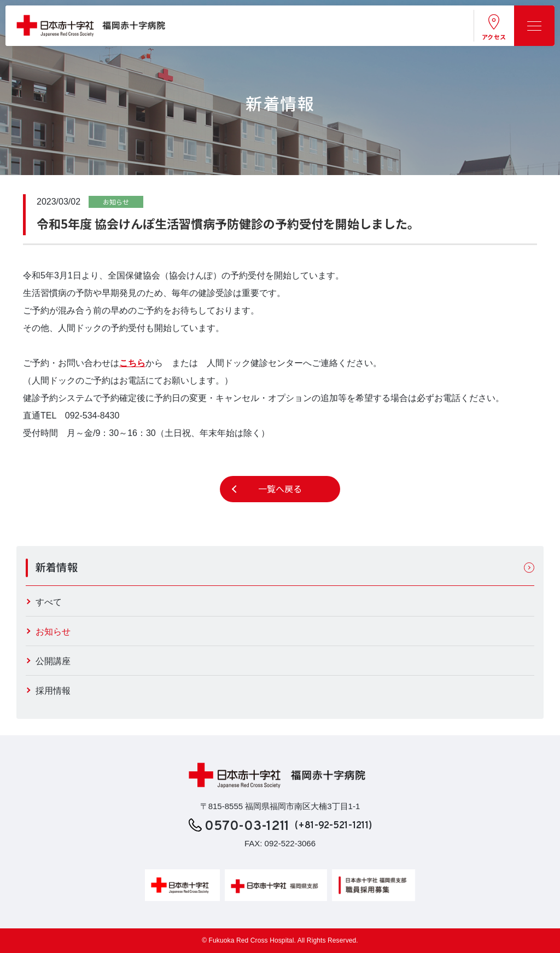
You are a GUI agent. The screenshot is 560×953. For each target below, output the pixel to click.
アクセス (494, 37)
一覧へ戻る (280, 489)
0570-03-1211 (247, 827)
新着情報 (57, 567)
